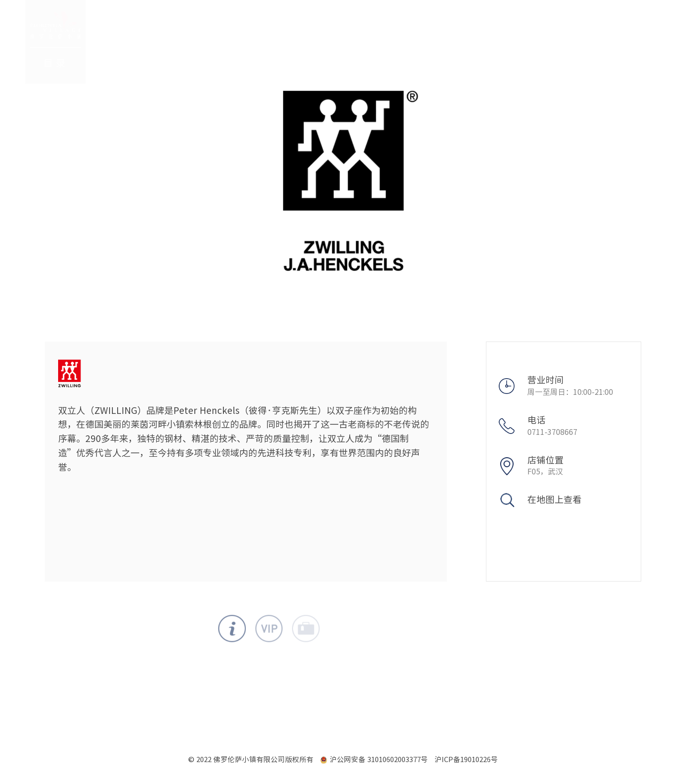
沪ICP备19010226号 (466, 759)
